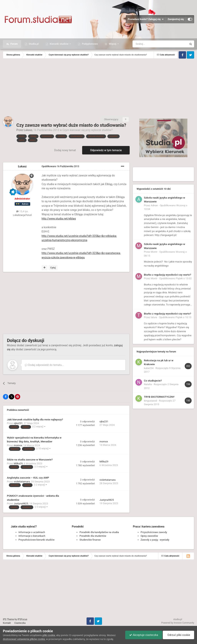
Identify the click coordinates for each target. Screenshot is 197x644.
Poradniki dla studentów (93, 536)
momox (18, 445)
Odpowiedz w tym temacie (106, 150)
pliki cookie (49, 635)
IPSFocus (22, 619)
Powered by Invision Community (178, 623)
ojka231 (18, 423)
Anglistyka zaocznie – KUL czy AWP (28, 478)
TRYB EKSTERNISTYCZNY (159, 397)
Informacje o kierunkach (32, 536)
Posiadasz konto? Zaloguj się (146, 19)
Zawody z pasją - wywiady (155, 540)
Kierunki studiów (59, 44)
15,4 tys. (22, 211)
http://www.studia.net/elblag (59, 219)
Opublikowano (60, 166)
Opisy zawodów (149, 536)
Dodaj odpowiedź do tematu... (44, 365)
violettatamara (22, 482)
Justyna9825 (21, 504)
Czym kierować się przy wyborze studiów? (88, 130)
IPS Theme (8, 619)
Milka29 (18, 463)
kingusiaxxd (150, 401)
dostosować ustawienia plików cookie (24, 639)
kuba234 (149, 368)
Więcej (112, 44)
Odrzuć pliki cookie (178, 635)
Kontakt (7, 623)
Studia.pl (33, 44)
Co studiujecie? (153, 381)
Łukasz (28, 130)
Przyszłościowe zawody (154, 532)
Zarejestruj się (176, 19)
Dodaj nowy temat (65, 150)
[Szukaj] (151, 44)
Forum (14, 44)
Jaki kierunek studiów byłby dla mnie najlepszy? (35, 419)
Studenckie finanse (90, 540)
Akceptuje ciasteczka (144, 635)
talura (154, 317)
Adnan (154, 205)
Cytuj (53, 268)
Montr (154, 252)
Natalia (148, 384)
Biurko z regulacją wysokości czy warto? (167, 275)
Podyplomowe (89, 44)
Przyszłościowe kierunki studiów (36, 540)
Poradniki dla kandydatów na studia (99, 532)
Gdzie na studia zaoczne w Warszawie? (30, 460)
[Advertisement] (98, 87)
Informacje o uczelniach (32, 532)
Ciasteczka (20, 623)
